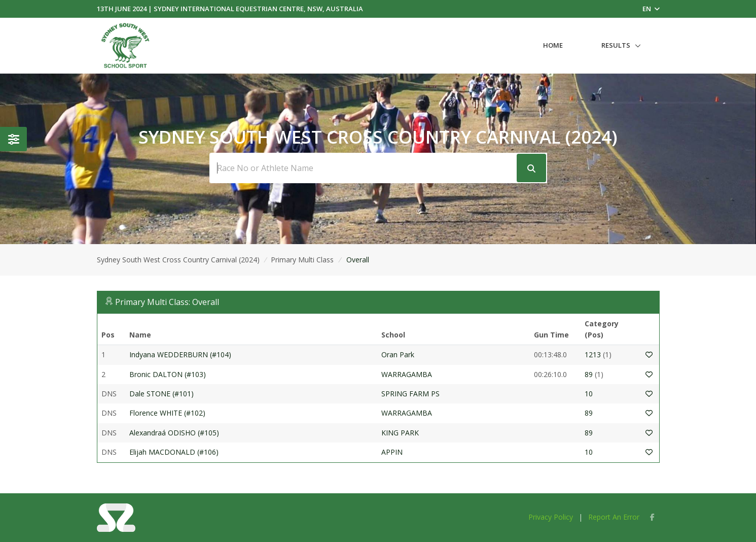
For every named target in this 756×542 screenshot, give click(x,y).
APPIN (392, 452)
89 (589, 374)
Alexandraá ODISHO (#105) (174, 433)
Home (553, 45)
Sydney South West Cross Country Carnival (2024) (178, 260)
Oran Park (398, 354)
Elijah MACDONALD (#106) (174, 452)
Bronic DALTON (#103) (168, 374)
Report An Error (614, 517)
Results (616, 45)
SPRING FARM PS (410, 394)
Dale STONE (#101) (161, 394)
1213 (593, 354)
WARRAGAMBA (407, 374)
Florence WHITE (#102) (167, 413)
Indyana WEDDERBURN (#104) (180, 354)
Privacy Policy (551, 517)
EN (651, 9)
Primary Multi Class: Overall (167, 302)
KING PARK (401, 433)
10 (589, 394)
